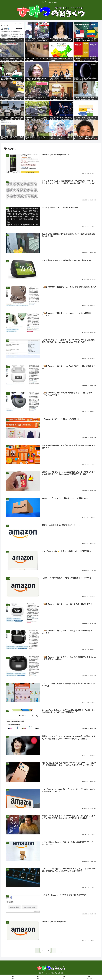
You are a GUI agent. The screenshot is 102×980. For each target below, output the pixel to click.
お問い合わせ (58, 973)
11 (59, 951)
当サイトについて (46, 973)
